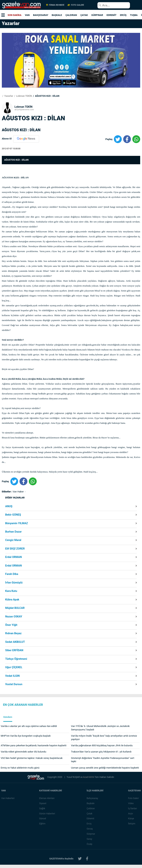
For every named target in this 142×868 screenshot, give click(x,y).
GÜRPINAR (97, 15)
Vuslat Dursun (14, 684)
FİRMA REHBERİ (55, 5)
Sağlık (42, 809)
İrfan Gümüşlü (14, 583)
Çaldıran (91, 809)
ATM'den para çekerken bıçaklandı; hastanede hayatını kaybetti (34, 745)
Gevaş (90, 829)
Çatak (90, 814)
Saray (89, 839)
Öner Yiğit (11, 625)
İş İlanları (133, 809)
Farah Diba (12, 574)
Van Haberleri (8, 798)
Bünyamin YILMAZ (17, 523)
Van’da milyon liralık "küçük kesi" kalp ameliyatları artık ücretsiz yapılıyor (104, 738)
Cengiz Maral (13, 540)
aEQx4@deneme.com (24, 110)
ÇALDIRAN (71, 15)
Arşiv (131, 814)
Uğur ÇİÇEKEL (14, 667)
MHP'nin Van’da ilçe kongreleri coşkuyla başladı (26, 736)
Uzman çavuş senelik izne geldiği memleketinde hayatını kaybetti (105, 768)
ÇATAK (84, 15)
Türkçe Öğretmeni (16, 659)
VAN (27, 15)
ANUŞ (9, 506)
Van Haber (19, 492)
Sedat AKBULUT (15, 642)
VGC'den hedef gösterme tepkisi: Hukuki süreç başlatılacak (32, 758)
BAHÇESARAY (41, 15)
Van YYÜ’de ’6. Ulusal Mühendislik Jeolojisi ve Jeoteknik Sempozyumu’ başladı (100, 728)
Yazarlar (8, 96)
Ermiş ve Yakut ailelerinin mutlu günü (20, 768)
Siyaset (43, 803)
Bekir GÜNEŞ (13, 515)
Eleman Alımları (47, 798)
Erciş (89, 824)
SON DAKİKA (15, 15)
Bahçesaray (92, 798)
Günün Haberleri (47, 814)
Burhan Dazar (14, 532)
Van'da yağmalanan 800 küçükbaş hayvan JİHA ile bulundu (102, 745)
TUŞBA (134, 15)
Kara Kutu (11, 591)
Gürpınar (91, 834)
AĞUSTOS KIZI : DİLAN (47, 96)
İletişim (132, 824)
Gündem (8, 717)
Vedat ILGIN (13, 676)
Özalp (90, 844)
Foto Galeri (133, 798)
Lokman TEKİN (24, 96)
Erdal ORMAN (14, 557)
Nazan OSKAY (14, 617)
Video (131, 803)
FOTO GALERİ (76, 5)
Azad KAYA (89, 777)
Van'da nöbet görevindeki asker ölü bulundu (23, 752)
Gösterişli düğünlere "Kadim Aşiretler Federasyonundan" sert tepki (103, 760)
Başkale (91, 803)
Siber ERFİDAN (14, 650)
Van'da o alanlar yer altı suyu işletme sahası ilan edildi (29, 726)
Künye (131, 819)
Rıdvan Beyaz (14, 633)
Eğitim (42, 824)
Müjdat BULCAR (15, 608)
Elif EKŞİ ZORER (15, 549)
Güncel (43, 819)
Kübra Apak (12, 600)
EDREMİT (112, 15)
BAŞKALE (57, 15)
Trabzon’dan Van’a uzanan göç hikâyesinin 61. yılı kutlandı (101, 752)
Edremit (90, 819)
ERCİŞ (123, 15)
